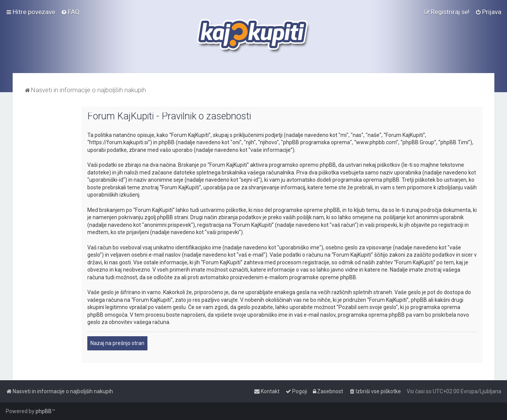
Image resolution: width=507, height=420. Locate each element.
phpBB (44, 411)
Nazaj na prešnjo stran (117, 343)
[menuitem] (70, 12)
